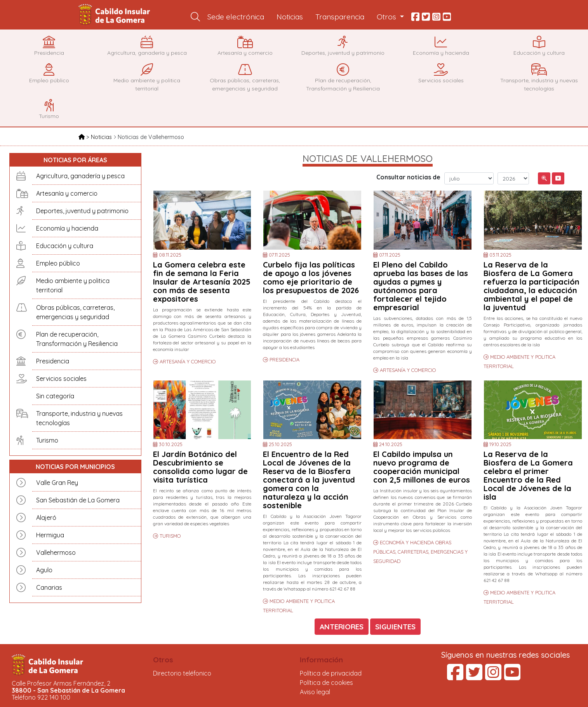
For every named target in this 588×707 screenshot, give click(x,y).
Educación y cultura (65, 246)
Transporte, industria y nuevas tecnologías (79, 418)
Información (321, 660)
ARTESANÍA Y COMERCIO (188, 361)
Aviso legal (315, 692)
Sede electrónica (236, 17)
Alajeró (46, 518)
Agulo (44, 570)
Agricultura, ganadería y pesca (80, 176)
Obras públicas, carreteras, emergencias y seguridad (75, 312)
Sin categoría (55, 396)
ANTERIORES (342, 627)
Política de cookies (326, 683)
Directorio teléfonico (182, 673)
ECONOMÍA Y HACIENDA (408, 542)
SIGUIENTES (395, 627)
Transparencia (340, 17)
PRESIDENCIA (284, 360)
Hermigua (50, 535)
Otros (163, 660)
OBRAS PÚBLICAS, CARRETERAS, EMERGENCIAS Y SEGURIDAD (420, 552)
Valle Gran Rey (57, 483)
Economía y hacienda (67, 228)
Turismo (47, 440)
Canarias (49, 587)
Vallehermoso (56, 552)
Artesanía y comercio (67, 193)
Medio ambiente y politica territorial (73, 285)
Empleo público (58, 263)
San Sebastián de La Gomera (78, 500)
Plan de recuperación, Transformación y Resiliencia (77, 339)
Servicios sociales (61, 379)
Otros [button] (387, 17)
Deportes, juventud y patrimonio (82, 211)
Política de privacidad (331, 673)
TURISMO (170, 536)
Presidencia (53, 361)
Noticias (290, 17)
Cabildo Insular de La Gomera (115, 15)
